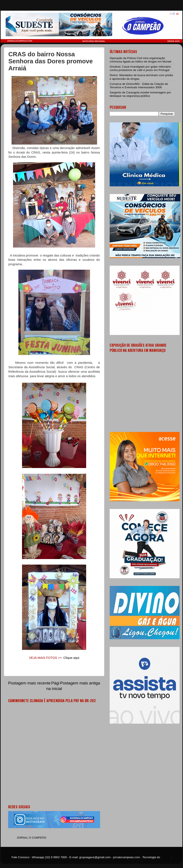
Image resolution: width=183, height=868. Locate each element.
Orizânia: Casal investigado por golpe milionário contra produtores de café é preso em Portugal (140, 68)
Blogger (166, 857)
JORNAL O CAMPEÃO (31, 838)
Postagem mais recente (29, 683)
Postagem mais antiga (80, 683)
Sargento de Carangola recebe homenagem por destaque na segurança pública (140, 94)
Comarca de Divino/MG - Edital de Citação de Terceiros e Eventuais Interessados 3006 (139, 86)
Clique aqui (71, 658)
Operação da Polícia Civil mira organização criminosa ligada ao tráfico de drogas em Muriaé (140, 60)
